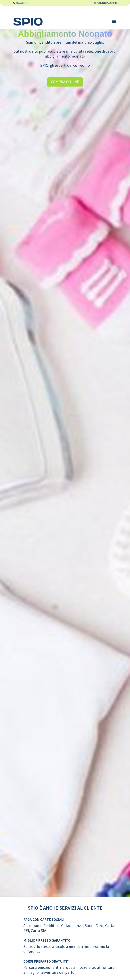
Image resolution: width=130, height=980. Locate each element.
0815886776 (21, 3)
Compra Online (65, 82)
